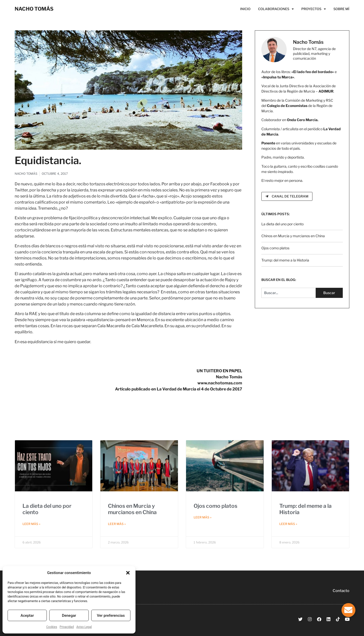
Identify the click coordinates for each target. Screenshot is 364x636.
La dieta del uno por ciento (282, 224)
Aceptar (27, 616)
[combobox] (289, 293)
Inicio (245, 9)
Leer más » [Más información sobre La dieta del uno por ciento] (31, 524)
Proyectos (314, 9)
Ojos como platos (275, 248)
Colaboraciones (276, 9)
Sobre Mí (341, 9)
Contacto (341, 591)
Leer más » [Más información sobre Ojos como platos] (203, 517)
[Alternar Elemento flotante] (348, 610)
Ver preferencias (111, 616)
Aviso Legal (84, 627)
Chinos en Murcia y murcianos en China (293, 236)
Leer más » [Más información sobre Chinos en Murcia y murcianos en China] (117, 524)
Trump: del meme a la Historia (285, 260)
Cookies (52, 627)
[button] (128, 573)
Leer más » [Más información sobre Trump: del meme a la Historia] (288, 524)
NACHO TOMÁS (34, 9)
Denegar (69, 616)
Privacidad (67, 627)
